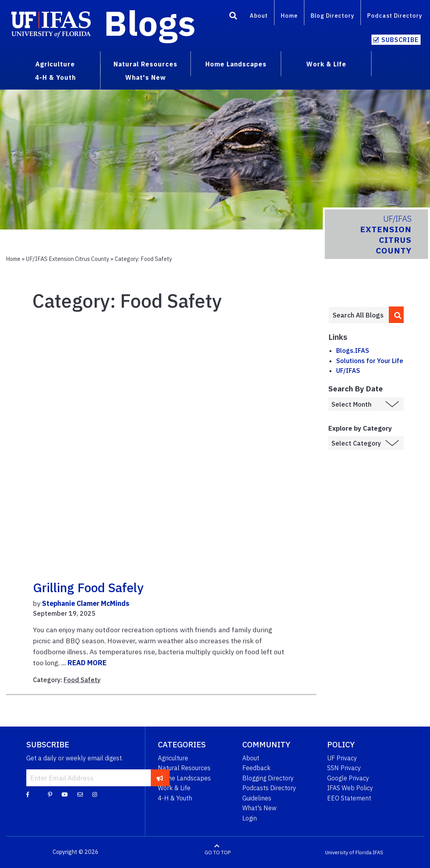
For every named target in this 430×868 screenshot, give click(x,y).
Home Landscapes (184, 778)
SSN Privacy (344, 768)
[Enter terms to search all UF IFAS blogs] (359, 315)
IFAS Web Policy (350, 788)
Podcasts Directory (269, 788)
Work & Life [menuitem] (326, 64)
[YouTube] (65, 794)
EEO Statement (349, 798)
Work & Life (174, 788)
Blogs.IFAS (353, 351)
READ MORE (87, 663)
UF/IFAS (348, 371)
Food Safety (82, 680)
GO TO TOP (218, 852)
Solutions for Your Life (370, 361)
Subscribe (400, 40)
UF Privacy (342, 758)
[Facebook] (28, 794)
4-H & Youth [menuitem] (55, 77)
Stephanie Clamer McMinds (86, 603)
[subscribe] (160, 778)
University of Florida (348, 852)
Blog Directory (332, 16)
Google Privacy (348, 778)
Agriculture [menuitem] (55, 64)
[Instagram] (95, 794)
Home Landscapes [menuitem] (236, 64)
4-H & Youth (175, 798)
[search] (396, 315)
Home (289, 16)
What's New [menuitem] (145, 77)
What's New (259, 808)
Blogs (150, 23)
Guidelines (257, 798)
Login (250, 818)
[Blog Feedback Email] (80, 794)
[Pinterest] (50, 794)
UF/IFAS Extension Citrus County (68, 259)
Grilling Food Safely (88, 587)
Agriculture (173, 758)
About (259, 16)
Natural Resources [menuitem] (145, 64)
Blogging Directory (268, 778)
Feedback (256, 768)
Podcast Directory (395, 16)
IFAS (378, 852)
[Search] (233, 17)
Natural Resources (184, 768)
